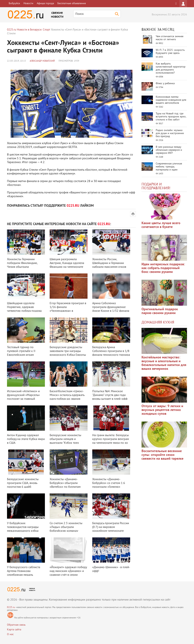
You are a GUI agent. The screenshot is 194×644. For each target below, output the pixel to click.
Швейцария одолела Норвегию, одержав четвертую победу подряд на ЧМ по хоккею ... (24, 309)
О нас (10, 634)
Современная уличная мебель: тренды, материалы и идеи (169, 167)
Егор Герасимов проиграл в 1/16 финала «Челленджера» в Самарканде (68, 309)
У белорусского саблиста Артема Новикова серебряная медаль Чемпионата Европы (24, 573)
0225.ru (11, 607)
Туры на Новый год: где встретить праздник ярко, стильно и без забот (171, 117)
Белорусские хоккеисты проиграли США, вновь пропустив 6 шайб (23, 483)
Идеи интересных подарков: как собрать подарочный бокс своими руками (163, 268)
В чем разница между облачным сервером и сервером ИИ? (169, 150)
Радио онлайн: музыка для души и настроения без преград (170, 133)
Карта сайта (14, 630)
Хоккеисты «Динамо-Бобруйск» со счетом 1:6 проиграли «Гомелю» (109, 483)
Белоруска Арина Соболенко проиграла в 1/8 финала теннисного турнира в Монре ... (111, 353)
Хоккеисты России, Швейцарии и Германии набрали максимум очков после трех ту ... (109, 265)
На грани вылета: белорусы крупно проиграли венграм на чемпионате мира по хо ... (111, 441)
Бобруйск (14, 4)
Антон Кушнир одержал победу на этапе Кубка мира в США (26, 439)
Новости (28, 4)
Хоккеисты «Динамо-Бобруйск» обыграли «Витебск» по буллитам (65, 483)
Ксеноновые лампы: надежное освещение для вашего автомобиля (171, 100)
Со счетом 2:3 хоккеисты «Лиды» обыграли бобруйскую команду (66, 527)
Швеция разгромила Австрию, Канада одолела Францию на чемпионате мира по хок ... (67, 265)
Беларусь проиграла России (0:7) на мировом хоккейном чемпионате (111, 527)
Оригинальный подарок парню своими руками (160, 311)
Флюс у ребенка (165, 84)
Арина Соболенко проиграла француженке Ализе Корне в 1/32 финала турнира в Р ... (111, 309)
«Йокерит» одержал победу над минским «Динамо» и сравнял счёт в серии (68, 571)
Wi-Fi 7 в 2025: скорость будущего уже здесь (170, 52)
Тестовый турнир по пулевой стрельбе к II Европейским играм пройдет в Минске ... (21, 353)
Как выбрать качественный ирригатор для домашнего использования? (171, 68)
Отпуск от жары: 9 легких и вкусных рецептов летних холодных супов (162, 410)
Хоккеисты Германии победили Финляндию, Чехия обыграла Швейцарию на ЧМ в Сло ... (25, 265)
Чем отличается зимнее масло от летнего (170, 38)
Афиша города (45, 4)
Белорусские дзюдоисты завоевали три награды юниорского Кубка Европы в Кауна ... (68, 353)
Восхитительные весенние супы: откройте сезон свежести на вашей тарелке (162, 455)
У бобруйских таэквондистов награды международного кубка (23, 527)
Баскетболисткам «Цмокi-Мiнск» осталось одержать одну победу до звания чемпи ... (67, 397)
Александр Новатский (42, 61)
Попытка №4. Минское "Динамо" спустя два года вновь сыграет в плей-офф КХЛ (110, 397)
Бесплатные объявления (72, 4)
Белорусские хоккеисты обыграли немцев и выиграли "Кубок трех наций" (65, 441)
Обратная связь (16, 625)
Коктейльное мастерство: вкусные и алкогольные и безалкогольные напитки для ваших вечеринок (164, 363)
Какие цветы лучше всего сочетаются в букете (161, 225)
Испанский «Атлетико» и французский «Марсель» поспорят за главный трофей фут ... (23, 397)
